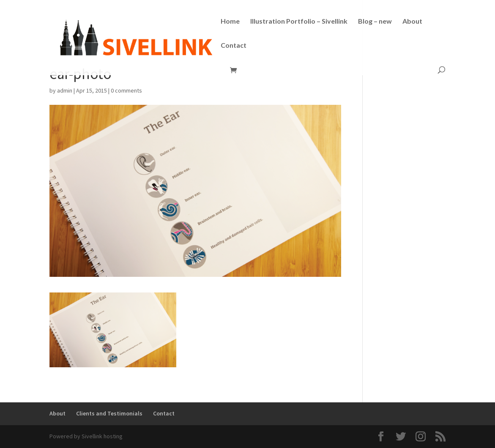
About (412, 22)
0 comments (126, 90)
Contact (234, 46)
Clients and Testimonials (109, 413)
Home (230, 22)
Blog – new (375, 22)
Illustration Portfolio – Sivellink (299, 22)
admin (65, 90)
